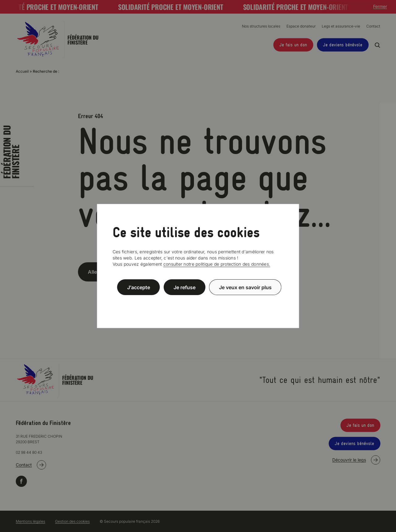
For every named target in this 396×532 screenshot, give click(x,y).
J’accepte (139, 287)
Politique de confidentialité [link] (198, 302)
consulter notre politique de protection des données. (217, 264)
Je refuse (185, 287)
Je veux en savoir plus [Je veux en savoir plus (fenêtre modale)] (245, 287)
